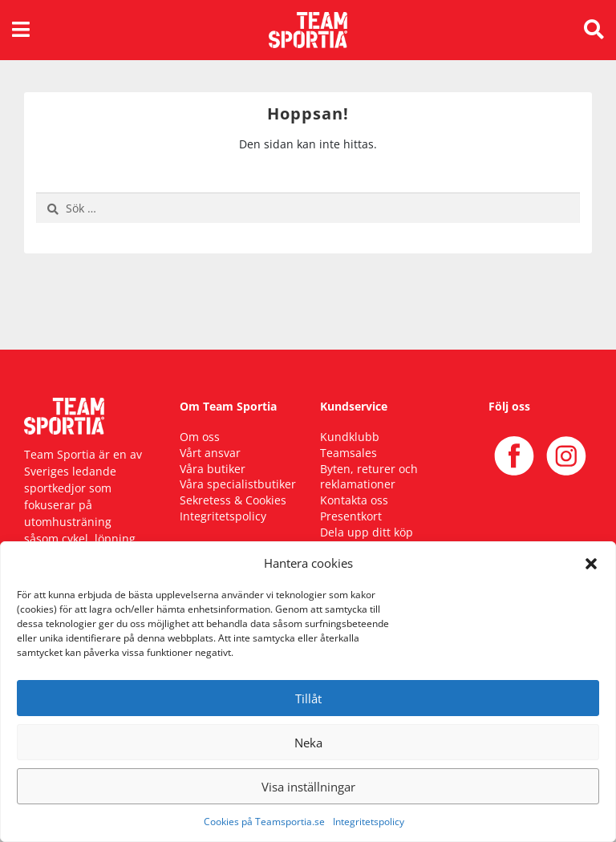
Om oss (200, 437)
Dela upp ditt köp (367, 532)
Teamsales (349, 453)
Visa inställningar (308, 787)
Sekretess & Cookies (233, 500)
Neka (308, 743)
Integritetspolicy (369, 822)
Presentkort (351, 516)
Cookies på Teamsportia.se (264, 822)
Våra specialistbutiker (238, 484)
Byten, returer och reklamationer (369, 477)
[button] (591, 563)
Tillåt (308, 698)
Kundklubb (350, 437)
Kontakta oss (354, 500)
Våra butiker (213, 469)
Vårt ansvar (210, 453)
